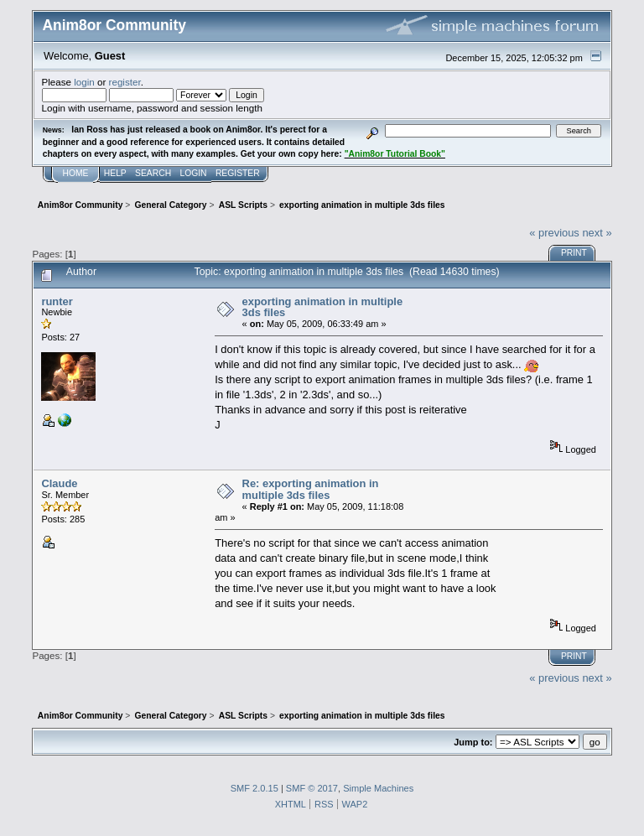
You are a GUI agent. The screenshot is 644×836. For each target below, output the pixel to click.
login (84, 82)
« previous (554, 233)
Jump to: (473, 742)
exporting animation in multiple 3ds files (322, 307)
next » (597, 233)
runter (57, 301)
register (125, 82)
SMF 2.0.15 (254, 788)
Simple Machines (378, 788)
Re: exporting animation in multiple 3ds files (311, 489)
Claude (59, 483)
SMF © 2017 (312, 788)
